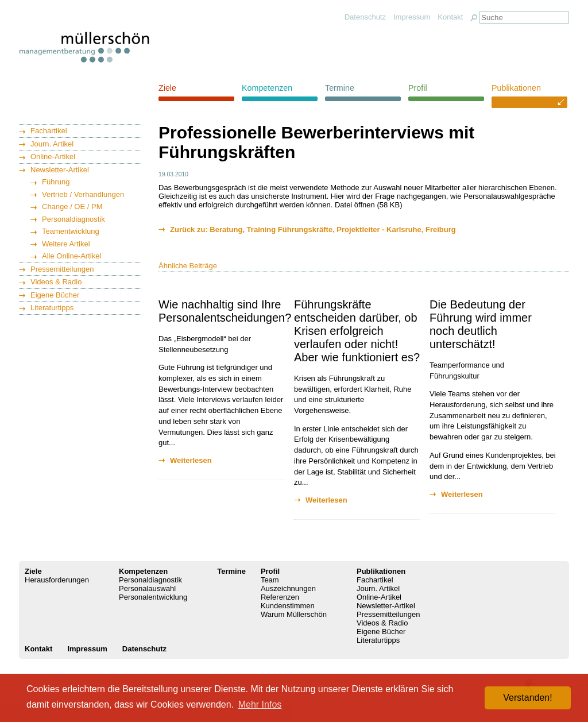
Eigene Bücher (55, 295)
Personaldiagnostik (73, 219)
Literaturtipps (52, 308)
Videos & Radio (56, 282)
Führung (56, 182)
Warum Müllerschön (294, 614)
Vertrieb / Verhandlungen (83, 194)
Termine (340, 88)
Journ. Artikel (52, 144)
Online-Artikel (53, 157)
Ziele (167, 88)
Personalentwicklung (153, 597)
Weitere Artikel (66, 244)
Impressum (412, 17)
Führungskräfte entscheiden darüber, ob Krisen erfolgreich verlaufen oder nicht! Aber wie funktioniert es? (357, 331)
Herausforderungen (57, 580)
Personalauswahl (147, 588)
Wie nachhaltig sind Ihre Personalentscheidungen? (225, 311)
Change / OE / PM (72, 206)
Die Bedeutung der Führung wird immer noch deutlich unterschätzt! (481, 324)
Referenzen (280, 597)
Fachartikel (49, 131)
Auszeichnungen (288, 588)
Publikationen (516, 88)
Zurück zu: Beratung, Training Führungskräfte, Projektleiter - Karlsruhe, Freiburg (313, 229)
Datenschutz (365, 17)
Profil (418, 88)
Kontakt (450, 17)
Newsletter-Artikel (60, 170)
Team (270, 580)
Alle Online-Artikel (71, 256)
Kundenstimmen (288, 606)
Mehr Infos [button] (260, 704)
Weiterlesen (191, 460)
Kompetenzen (267, 88)
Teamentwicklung (71, 231)
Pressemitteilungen (62, 269)
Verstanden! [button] (527, 698)
